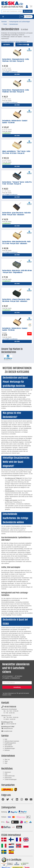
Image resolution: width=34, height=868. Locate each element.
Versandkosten (9, 747)
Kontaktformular (7, 731)
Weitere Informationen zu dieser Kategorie (14, 42)
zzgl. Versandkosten (10, 72)
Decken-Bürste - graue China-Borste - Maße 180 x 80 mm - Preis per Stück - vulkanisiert (17, 214)
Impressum (8, 772)
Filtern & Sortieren (23, 44)
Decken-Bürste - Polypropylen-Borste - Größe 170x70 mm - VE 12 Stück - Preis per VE (16, 60)
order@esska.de (7, 728)
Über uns (7, 759)
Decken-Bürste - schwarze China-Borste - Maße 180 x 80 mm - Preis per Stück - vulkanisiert (16, 300)
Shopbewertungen (10, 748)
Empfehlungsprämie (10, 743)
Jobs (6, 763)
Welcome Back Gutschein (12, 741)
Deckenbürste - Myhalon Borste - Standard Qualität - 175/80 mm (15, 122)
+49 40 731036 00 (9, 707)
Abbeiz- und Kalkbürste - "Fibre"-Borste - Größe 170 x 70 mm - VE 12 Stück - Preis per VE (16, 152)
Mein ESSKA (8, 745)
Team (6, 761)
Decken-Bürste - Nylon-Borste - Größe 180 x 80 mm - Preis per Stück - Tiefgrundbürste (17, 272)
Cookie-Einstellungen (11, 779)
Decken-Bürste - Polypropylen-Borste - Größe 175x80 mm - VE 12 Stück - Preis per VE (16, 91)
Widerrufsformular (10, 776)
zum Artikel (17, 74)
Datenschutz (8, 778)
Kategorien (7, 44)
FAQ (6, 739)
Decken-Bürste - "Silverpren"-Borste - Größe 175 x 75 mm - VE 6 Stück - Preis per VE (17, 183)
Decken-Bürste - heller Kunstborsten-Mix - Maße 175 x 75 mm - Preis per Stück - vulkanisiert (16, 243)
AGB (6, 774)
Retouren (7, 750)
